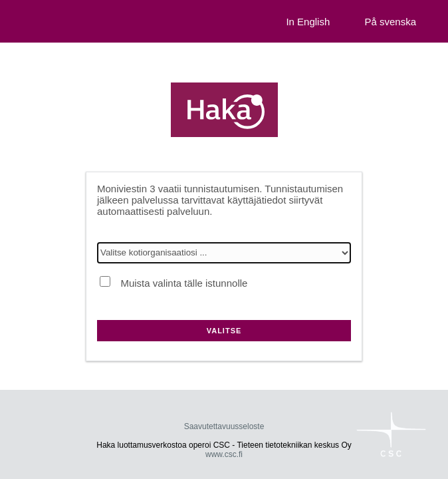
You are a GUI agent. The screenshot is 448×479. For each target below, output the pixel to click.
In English (308, 22)
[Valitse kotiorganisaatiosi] (224, 253)
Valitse (224, 331)
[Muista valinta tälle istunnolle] (105, 281)
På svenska (390, 22)
